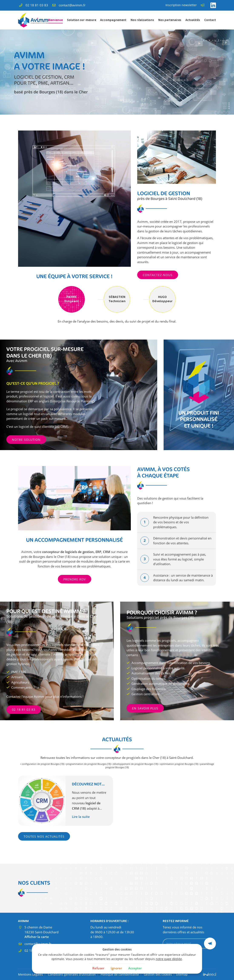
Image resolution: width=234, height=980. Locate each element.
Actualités (193, 20)
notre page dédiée (169, 959)
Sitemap (182, 974)
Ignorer (116, 968)
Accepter (135, 968)
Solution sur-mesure (82, 20)
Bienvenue (55, 20)
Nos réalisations (142, 20)
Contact (210, 20)
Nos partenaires (170, 20)
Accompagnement (113, 20)
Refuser (98, 968)
